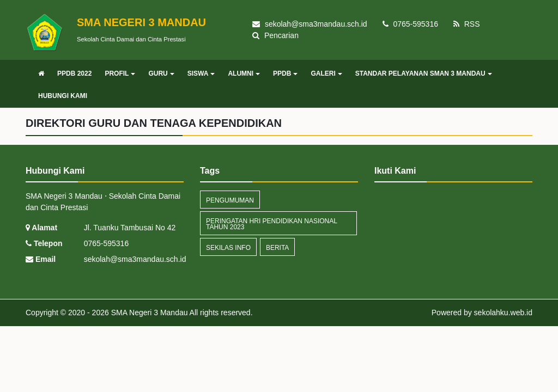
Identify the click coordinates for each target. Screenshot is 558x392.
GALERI (326, 73)
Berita (277, 248)
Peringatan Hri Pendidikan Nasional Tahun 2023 (272, 224)
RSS (467, 24)
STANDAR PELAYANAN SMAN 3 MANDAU (424, 73)
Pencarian (275, 35)
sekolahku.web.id (503, 313)
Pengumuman (230, 200)
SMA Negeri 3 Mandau (148, 313)
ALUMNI (244, 73)
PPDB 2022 (74, 73)
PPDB (285, 73)
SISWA (201, 73)
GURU (161, 73)
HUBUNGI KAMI (63, 96)
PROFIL (120, 73)
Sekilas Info (228, 248)
